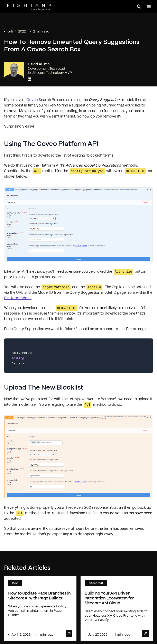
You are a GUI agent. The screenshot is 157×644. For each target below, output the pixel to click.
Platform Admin (18, 298)
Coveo (32, 100)
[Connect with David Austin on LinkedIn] (29, 80)
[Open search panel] (139, 7)
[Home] (29, 7)
